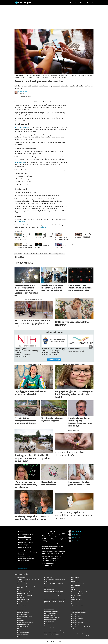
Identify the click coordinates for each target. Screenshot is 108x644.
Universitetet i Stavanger (77, 623)
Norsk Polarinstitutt (49, 622)
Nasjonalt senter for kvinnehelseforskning (55, 599)
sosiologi (18, 254)
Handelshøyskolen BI (22, 602)
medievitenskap (32, 254)
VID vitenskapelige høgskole (78, 633)
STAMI (73, 598)
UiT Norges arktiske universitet (79, 612)
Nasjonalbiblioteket (49, 589)
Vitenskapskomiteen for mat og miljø (80, 635)
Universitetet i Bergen (77, 616)
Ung (76, 3)
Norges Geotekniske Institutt (51, 611)
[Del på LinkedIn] (21, 257)
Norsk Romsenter (49, 626)
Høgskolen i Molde (22, 606)
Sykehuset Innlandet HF (77, 606)
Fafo (18, 590)
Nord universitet (48, 607)
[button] (91, 347)
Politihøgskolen (75, 578)
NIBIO (19, 630)
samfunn (62, 254)
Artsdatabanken (21, 582)
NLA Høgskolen (48, 578)
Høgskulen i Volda (22, 610)
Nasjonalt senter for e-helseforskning (53, 597)
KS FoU (19, 618)
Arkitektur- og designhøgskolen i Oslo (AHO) (28, 580)
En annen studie (20, 162)
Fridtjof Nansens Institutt (23, 600)
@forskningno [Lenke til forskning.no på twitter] (76, 531)
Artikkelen (21, 222)
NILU (19, 636)
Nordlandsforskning (49, 609)
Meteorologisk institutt (23, 626)
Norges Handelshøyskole (50, 613)
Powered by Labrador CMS (54, 642)
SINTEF (73, 590)
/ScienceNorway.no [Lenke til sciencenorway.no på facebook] (77, 541)
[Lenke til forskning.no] (40, 2)
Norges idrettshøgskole (50, 620)
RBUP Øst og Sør (75, 582)
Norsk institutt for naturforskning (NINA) (54, 630)
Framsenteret (21, 598)
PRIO (73, 580)
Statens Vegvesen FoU (77, 600)
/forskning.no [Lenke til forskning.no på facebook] (76, 535)
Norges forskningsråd (50, 615)
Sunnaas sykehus (75, 604)
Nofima (46, 605)
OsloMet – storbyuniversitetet (51, 634)
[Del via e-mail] (24, 257)
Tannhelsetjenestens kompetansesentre (81, 608)
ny (24, 254)
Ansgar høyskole (21, 578)
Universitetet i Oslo (76, 620)
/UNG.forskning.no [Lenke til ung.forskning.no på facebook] (77, 538)
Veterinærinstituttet (76, 631)
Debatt (71, 3)
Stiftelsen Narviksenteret (77, 602)
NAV (18, 628)
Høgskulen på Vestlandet (23, 612)
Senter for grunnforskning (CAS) (79, 592)
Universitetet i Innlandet (77, 618)
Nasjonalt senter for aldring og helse (53, 595)
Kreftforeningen (21, 620)
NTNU (46, 587)
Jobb (87, 3)
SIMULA (73, 588)
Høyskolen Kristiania (22, 614)
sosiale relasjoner (45, 254)
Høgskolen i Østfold (22, 608)
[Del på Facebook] (16, 257)
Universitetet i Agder (76, 614)
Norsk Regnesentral (49, 624)
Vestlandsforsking (76, 629)
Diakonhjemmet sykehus (23, 584)
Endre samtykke (23, 568)
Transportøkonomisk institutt (79, 610)
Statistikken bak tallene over (24, 127)
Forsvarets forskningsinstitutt (25, 595)
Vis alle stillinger (54, 360)
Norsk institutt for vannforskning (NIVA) (54, 632)
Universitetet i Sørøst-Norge (78, 625)
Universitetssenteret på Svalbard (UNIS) (81, 627)
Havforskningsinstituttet (23, 604)
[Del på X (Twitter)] (18, 257)
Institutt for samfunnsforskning (25, 616)
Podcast (82, 3)
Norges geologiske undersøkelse (52, 617)
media (55, 254)
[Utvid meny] (93, 3)
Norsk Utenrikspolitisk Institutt (52, 628)
